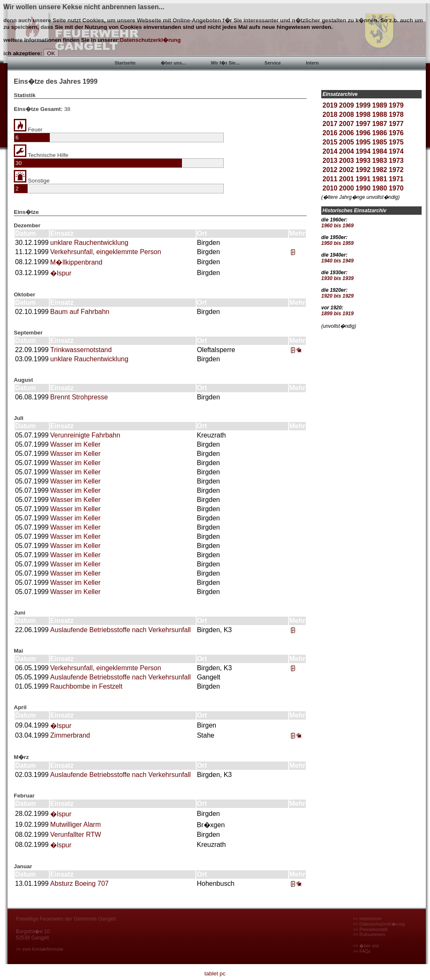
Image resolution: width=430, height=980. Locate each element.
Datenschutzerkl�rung (150, 40)
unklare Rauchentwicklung (89, 243)
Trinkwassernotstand (81, 350)
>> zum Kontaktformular (40, 949)
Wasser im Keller (75, 444)
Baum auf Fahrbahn (80, 312)
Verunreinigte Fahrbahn (85, 435)
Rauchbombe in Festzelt (86, 686)
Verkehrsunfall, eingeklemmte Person (106, 252)
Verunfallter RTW (76, 835)
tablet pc (215, 974)
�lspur (61, 273)
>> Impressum (367, 918)
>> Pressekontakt (370, 929)
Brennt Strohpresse (79, 397)
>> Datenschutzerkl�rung (379, 924)
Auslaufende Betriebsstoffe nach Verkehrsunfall (120, 630)
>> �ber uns (366, 946)
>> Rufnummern (369, 934)
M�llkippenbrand (76, 262)
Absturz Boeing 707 (79, 884)
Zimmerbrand (70, 735)
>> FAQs (362, 951)
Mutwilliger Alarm (76, 824)
